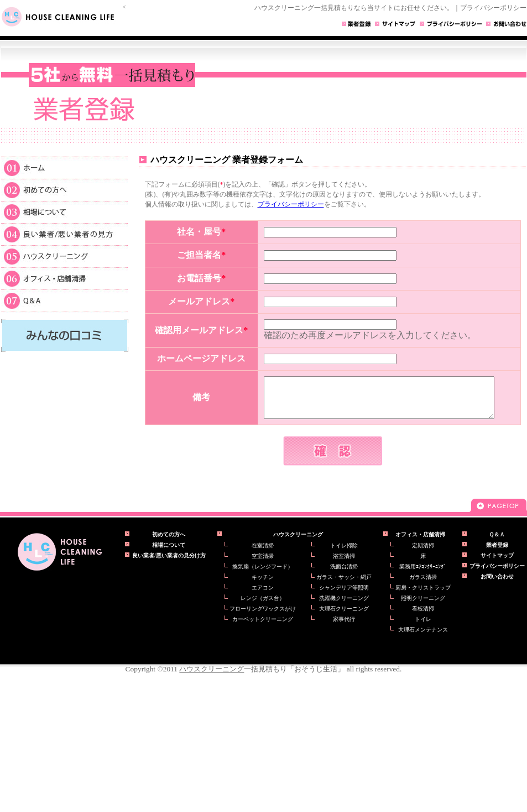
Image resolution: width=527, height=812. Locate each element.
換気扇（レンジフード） (263, 575)
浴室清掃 (344, 564)
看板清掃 (423, 617)
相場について (65, 211)
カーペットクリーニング (263, 627)
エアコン (263, 596)
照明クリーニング (423, 606)
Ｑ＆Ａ (65, 301)
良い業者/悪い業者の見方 (65, 234)
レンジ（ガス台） (263, 606)
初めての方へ (65, 189)
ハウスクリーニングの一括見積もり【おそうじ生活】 (60, 560)
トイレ (423, 627)
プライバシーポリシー (291, 204)
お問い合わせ (497, 585)
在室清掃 (263, 554)
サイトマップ (497, 564)
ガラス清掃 (423, 585)
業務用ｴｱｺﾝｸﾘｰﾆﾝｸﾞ (423, 575)
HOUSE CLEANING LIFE (62, 17)
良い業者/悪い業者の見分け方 (169, 564)
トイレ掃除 (344, 554)
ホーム (65, 167)
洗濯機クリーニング (344, 606)
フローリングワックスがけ (263, 617)
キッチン (263, 585)
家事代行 (344, 627)
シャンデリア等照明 (344, 596)
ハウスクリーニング (65, 256)
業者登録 (497, 553)
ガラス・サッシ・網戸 (344, 585)
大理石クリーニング (344, 617)
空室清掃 (263, 564)
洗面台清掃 (344, 575)
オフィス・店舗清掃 (65, 278)
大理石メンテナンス (423, 638)
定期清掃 (423, 554)
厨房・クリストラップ (423, 596)
